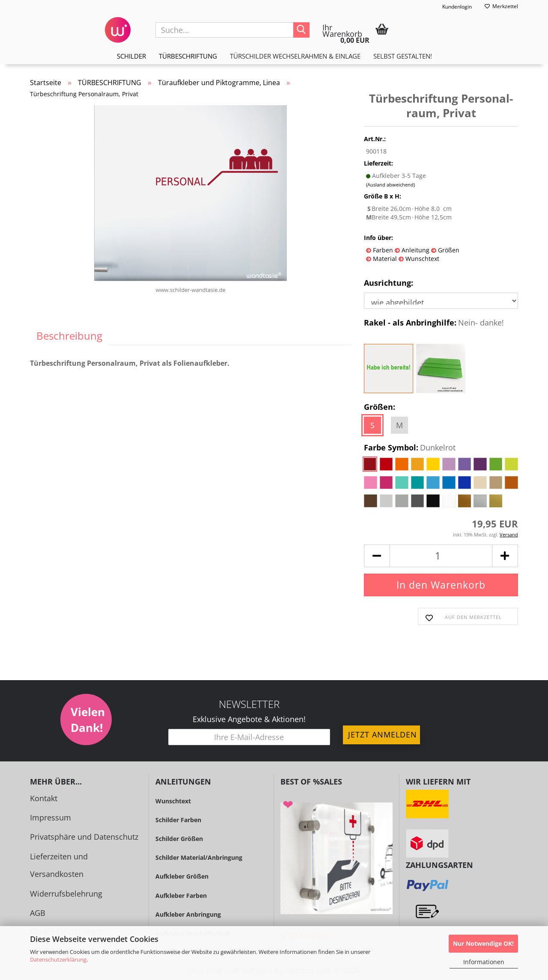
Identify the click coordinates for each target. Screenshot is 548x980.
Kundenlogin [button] (451, 7)
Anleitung (415, 250)
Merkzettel (501, 6)
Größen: (380, 407)
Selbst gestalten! (403, 56)
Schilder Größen (179, 839)
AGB (38, 913)
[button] (377, 556)
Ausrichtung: (389, 283)
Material (384, 259)
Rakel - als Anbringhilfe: (434, 323)
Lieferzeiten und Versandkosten (59, 865)
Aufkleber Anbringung (188, 914)
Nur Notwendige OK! (483, 943)
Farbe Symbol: (410, 448)
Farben (382, 250)
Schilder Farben (178, 820)
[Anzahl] (441, 556)
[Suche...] (301, 30)
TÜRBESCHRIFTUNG (188, 56)
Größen (448, 250)
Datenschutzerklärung (58, 959)
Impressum (51, 817)
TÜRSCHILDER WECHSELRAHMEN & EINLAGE (295, 56)
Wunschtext (421, 259)
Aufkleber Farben (181, 896)
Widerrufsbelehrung (66, 894)
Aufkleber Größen (182, 876)
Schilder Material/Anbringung (199, 857)
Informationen (484, 962)
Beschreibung (69, 336)
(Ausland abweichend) (390, 185)
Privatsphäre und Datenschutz (84, 837)
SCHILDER (131, 56)
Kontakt (44, 798)
